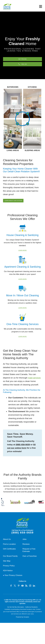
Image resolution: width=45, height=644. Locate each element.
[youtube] (22, 588)
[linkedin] (34, 588)
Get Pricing (22, 59)
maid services (34, 380)
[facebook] (11, 588)
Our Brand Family (10, 558)
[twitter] (15, 588)
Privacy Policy (9, 568)
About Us (7, 541)
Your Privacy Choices (13, 577)
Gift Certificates (9, 551)
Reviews (26, 546)
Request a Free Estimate (29, 552)
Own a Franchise (30, 558)
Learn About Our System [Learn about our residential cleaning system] (15, 202)
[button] (40, 6)
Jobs (24, 541)
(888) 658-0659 (23, 447)
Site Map (7, 563)
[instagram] (30, 588)
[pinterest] (19, 588)
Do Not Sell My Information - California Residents (22, 609)
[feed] (26, 588)
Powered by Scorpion (22, 619)
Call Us (22, 65)
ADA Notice (8, 573)
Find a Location (9, 546)
